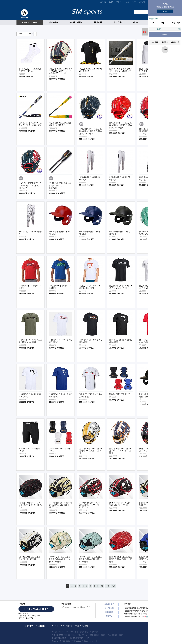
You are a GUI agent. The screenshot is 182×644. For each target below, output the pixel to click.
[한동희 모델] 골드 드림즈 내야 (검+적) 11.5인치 (120, 504)
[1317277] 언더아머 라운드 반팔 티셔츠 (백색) (91, 287)
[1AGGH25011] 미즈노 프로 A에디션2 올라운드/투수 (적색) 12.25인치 (121, 125)
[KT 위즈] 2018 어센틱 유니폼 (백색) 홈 (91, 395)
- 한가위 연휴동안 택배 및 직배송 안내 (137, 614)
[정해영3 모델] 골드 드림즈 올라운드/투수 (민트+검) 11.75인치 (90, 559)
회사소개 (55, 626)
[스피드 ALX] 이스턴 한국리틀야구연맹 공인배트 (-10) (30, 124)
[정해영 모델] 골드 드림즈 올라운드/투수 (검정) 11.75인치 (30, 505)
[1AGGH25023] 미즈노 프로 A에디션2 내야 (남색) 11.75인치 (30, 185)
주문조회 (165, 42)
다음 (107, 586)
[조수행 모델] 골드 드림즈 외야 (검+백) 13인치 (29, 558)
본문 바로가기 (0, 0)
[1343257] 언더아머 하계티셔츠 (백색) (61, 341)
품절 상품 (98, 23)
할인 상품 (117, 23)
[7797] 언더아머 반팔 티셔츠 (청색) (60, 287)
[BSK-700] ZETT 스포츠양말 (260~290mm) (30, 70)
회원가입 (103, 2)
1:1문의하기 (109, 608)
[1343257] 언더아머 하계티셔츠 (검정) (91, 341)
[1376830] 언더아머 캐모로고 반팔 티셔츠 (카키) (30, 341)
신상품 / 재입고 (76, 23)
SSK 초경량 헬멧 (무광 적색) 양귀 (59, 233)
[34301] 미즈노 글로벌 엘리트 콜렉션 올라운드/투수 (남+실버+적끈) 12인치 (61, 71)
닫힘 (145, 32)
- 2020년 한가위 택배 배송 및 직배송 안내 (139, 611)
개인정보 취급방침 (81, 626)
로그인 (165, 11)
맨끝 (113, 586)
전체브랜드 (53, 23)
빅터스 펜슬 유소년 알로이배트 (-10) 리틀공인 (60, 124)
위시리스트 (175, 42)
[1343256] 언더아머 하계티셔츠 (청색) (61, 395)
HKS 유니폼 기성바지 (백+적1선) (89, 178)
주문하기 (165, 35)
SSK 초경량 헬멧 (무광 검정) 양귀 (120, 233)
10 (102, 586)
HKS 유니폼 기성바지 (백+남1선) (120, 178)
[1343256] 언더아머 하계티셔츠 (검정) (121, 341)
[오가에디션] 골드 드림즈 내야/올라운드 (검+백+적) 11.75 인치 (91, 505)
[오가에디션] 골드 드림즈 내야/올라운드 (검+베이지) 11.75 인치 (61, 505)
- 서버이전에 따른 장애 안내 (134, 616)
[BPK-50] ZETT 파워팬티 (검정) (29, 450)
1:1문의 (134, 2)
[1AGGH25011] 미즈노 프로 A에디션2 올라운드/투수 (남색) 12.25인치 (90, 131)
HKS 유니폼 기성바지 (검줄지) (30, 233)
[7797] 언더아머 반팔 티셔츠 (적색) (30, 287)
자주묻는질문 (109, 604)
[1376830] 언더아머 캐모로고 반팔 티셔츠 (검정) (121, 287)
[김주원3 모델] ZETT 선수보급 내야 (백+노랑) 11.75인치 (91, 451)
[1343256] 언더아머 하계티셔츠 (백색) (30, 395)
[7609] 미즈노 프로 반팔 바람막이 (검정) (90, 70)
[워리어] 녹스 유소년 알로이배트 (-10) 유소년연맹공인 (121, 70)
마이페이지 (119, 2)
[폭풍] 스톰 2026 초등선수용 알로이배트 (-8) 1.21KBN (60, 185)
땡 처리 (136, 23)
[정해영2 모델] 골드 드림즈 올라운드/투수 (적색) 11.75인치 (121, 559)
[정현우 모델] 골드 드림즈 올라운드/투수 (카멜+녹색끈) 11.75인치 (60, 559)
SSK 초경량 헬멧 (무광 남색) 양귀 (90, 233)
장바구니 (142, 2)
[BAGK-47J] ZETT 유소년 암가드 (60, 450)
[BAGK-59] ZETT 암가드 (120, 394)
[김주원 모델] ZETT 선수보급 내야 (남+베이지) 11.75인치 (120, 451)
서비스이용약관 (66, 626)
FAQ (127, 2)
